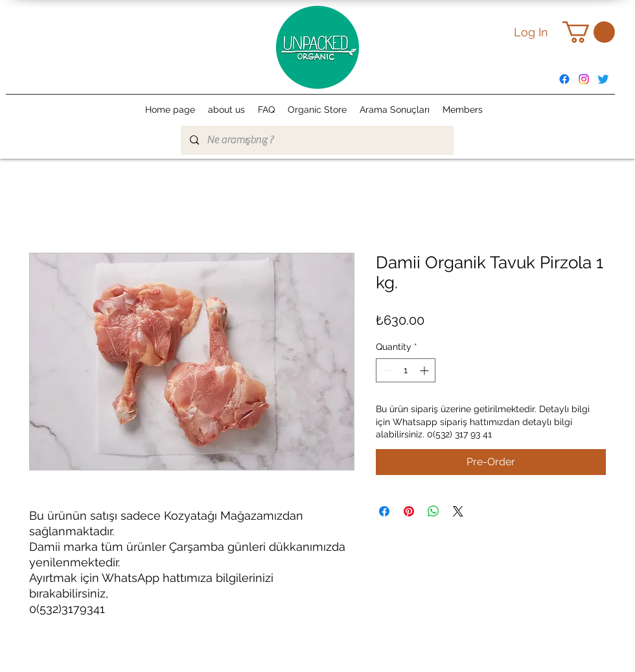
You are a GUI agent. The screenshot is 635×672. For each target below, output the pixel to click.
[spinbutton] (406, 370)
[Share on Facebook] (384, 511)
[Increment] (425, 370)
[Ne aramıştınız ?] (317, 140)
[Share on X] (458, 511)
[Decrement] (386, 370)
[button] (589, 32)
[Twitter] (603, 79)
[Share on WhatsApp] (433, 511)
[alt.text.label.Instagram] (584, 79)
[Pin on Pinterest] (409, 511)
